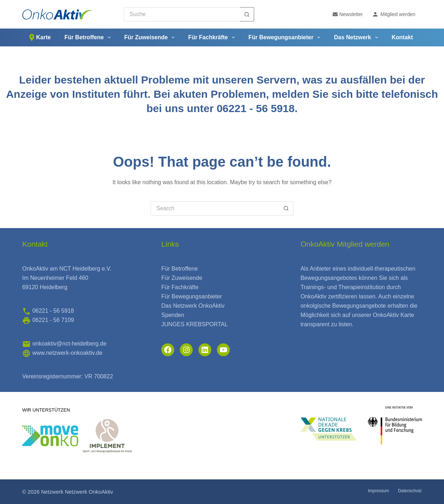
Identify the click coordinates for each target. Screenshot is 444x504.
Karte (39, 37)
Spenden (173, 315)
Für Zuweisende (151, 37)
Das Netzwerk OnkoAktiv (193, 306)
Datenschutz (410, 491)
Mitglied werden (394, 14)
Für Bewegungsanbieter (286, 37)
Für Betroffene (89, 37)
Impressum (379, 491)
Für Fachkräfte (213, 37)
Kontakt (402, 37)
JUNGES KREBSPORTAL (195, 324)
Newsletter (348, 14)
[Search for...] (182, 14)
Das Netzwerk (357, 37)
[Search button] (247, 14)
